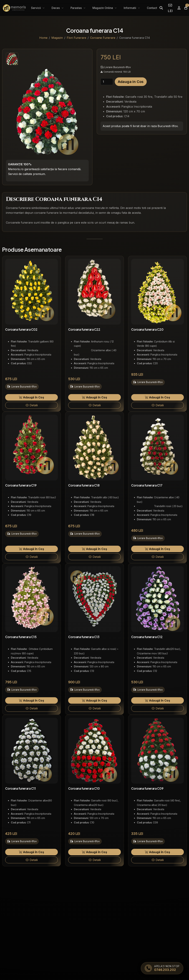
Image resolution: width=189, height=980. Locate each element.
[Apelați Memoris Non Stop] (162, 968)
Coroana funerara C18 (84, 485)
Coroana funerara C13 (84, 637)
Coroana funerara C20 (147, 329)
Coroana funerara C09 (147, 788)
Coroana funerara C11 (20, 788)
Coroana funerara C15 (21, 637)
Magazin (57, 38)
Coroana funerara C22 (84, 329)
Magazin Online (103, 8)
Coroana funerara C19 (21, 485)
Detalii (32, 405)
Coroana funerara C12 (147, 637)
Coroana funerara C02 (21, 329)
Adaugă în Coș (31, 397)
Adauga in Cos (131, 82)
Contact (152, 8)
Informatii (130, 8)
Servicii (36, 8)
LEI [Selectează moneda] (170, 8)
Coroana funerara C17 (147, 485)
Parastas (76, 8)
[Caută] (161, 8)
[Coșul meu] (186, 8)
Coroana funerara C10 (84, 788)
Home (43, 38)
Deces (56, 8)
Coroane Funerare (103, 38)
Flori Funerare (76, 38)
